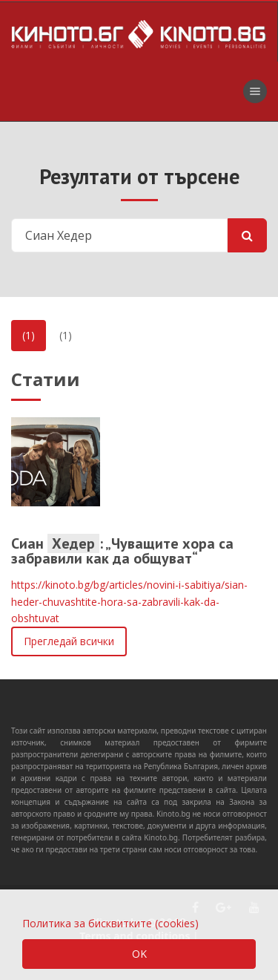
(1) (29, 335)
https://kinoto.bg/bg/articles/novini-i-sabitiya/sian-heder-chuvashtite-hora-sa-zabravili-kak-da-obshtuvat (129, 601)
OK (139, 954)
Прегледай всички (69, 641)
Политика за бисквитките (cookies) (110, 923)
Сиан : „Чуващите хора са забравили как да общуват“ (122, 551)
